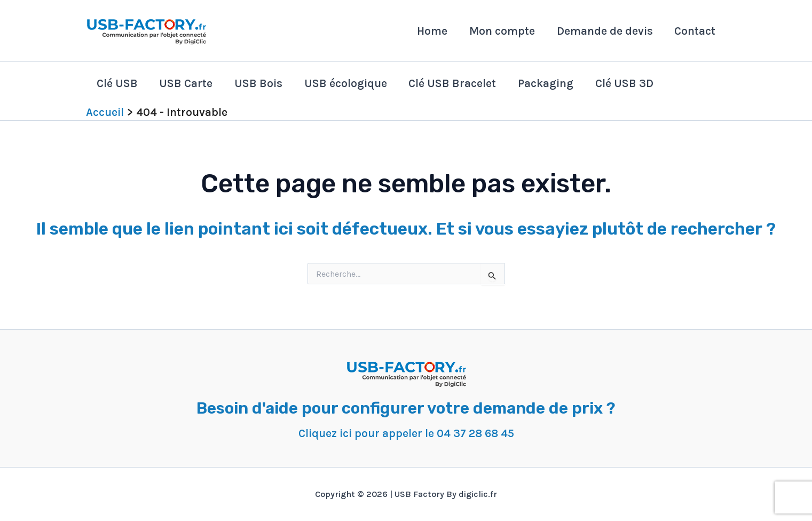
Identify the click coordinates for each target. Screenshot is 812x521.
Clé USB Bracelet (456, 83)
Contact (695, 31)
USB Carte (187, 83)
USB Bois (261, 83)
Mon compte (500, 31)
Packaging (550, 83)
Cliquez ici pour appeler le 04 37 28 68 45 (406, 433)
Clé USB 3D (629, 83)
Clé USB (118, 83)
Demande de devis (604, 31)
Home (430, 31)
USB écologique (348, 83)
